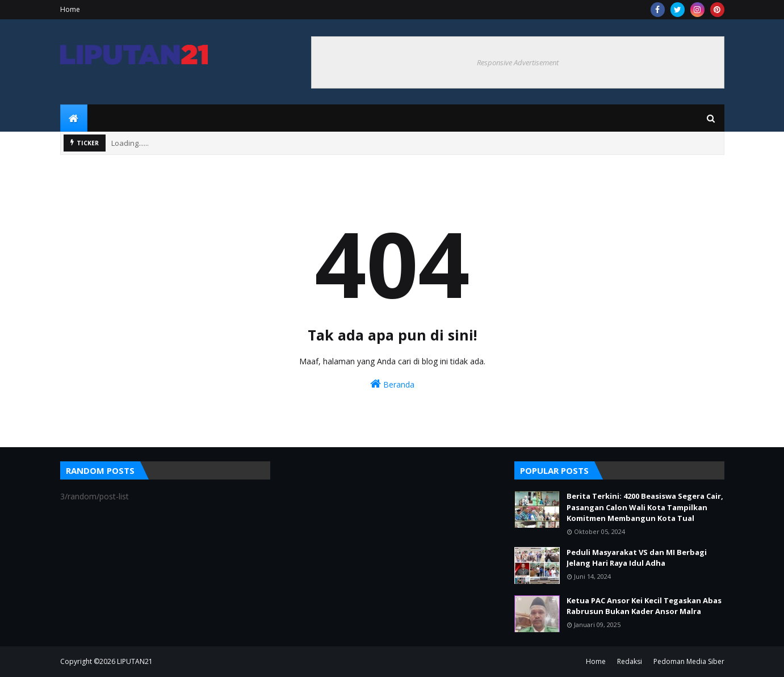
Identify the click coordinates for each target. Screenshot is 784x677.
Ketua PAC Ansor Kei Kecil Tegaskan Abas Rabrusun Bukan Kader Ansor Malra (644, 606)
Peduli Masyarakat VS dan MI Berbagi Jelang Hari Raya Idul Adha (637, 558)
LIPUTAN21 (135, 661)
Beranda (392, 384)
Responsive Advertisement (518, 62)
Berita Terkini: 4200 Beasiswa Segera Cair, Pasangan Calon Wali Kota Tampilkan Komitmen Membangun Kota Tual (645, 507)
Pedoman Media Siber (689, 661)
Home (70, 9)
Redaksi (630, 661)
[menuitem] (74, 118)
